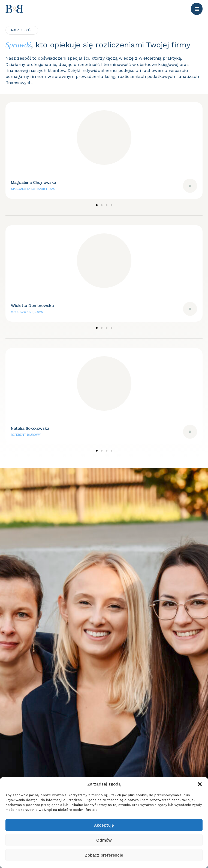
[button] (200, 784)
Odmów (104, 840)
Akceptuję (104, 825)
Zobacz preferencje (104, 855)
